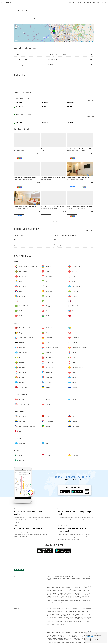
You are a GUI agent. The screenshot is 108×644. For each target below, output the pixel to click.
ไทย (70, 577)
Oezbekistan (79, 590)
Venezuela (76, 601)
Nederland (79, 596)
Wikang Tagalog (53, 578)
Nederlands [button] (104, 2)
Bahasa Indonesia (84, 577)
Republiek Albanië (51, 592)
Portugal (49, 598)
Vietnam (74, 590)
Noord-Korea (86, 590)
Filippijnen (70, 589)
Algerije (49, 602)
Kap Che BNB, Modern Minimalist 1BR (27, 178)
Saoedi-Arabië (85, 589)
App (98, 2)
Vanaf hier (21, 19)
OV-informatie (72, 2)
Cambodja (68, 588)
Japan (63, 588)
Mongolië (54, 589)
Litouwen (89, 595)
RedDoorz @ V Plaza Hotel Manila (25, 207)
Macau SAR (60, 589)
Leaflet (75, 42)
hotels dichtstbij (53, 19)
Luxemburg (49, 596)
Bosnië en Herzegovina (66, 592)
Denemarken (60, 593)
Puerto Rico (50, 601)
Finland (74, 593)
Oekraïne (84, 598)
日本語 (48, 577)
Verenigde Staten (64, 599)
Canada (49, 599)
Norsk (84, 578)
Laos (82, 588)
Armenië (63, 586)
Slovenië (67, 598)
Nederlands (49, 580)
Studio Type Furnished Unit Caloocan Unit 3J (82, 207)
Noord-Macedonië (72, 596)
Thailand (54, 590)
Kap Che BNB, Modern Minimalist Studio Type (82, 149)
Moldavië (59, 596)
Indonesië (49, 588)
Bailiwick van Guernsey (52, 595)
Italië (85, 595)
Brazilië (71, 601)
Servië (59, 598)
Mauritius (57, 602)
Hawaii (70, 599)
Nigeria (62, 602)
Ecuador (55, 601)
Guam (89, 601)
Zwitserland (83, 592)
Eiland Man (80, 595)
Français (60, 578)
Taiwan (70, 590)
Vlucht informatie (91, 2)
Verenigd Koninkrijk (86, 593)
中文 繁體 (57, 577)
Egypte (53, 602)
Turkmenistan (60, 590)
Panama (57, 599)
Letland (55, 596)
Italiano (73, 578)
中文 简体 (62, 577)
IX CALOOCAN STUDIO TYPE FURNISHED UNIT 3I (57, 207)
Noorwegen (85, 596)
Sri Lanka (86, 588)
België (74, 592)
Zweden (63, 598)
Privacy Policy (90, 637)
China (80, 586)
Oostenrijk (58, 592)
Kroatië (71, 595)
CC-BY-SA (91, 42)
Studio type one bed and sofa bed (52, 149)
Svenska (88, 578)
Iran (60, 588)
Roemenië (54, 598)
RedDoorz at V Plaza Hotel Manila (78, 178)
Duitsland (54, 593)
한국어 (67, 577)
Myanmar (49, 589)
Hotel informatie (81, 2)
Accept (96, 640)
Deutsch (64, 578)
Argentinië (75, 599)
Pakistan (75, 589)
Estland (66, 593)
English (53, 577)
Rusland (89, 598)
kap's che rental (19, 149)
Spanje (70, 593)
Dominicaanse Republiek (63, 601)
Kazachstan (77, 588)
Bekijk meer (90, 100)
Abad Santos (22, 11)
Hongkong (89, 586)
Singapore (49, 590)
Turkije (66, 590)
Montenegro (65, 596)
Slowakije (72, 598)
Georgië (84, 586)
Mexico (53, 599)
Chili (83, 599)
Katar (79, 589)
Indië (57, 588)
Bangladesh (75, 586)
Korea (72, 588)
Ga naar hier (37, 19)
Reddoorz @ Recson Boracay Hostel (53, 178)
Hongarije (66, 595)
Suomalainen (79, 578)
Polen (90, 596)
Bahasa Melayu (75, 577)
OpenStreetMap (81, 42)
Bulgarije (78, 592)
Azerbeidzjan (68, 586)
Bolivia (80, 599)
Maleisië (65, 589)
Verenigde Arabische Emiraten (53, 586)
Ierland (75, 595)
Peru (80, 601)
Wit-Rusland (78, 598)
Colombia (87, 599)
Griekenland (61, 595)
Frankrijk (79, 593)
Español (69, 578)
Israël (54, 588)
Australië (84, 601)
